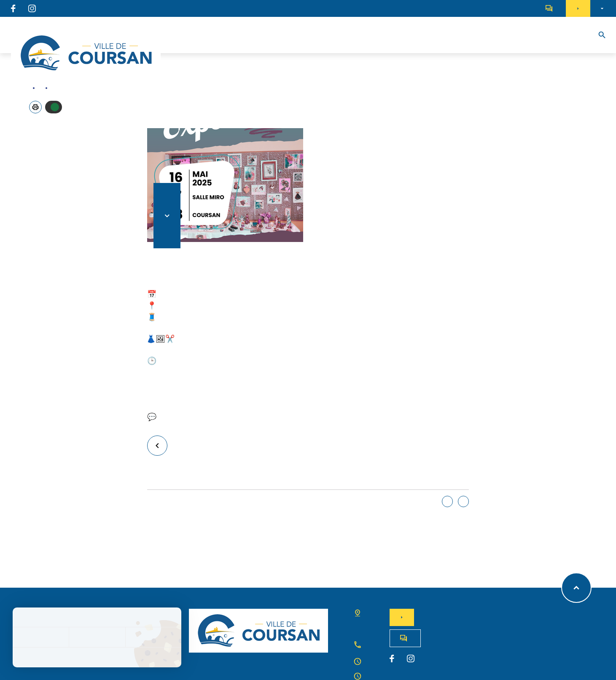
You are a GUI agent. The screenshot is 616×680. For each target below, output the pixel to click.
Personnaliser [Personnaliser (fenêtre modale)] (153, 637)
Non (463, 501)
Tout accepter (41, 637)
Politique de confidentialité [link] (97, 657)
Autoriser (55, 107)
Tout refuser (97, 637)
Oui (447, 501)
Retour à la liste (161, 445)
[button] (35, 107)
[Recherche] (602, 35)
